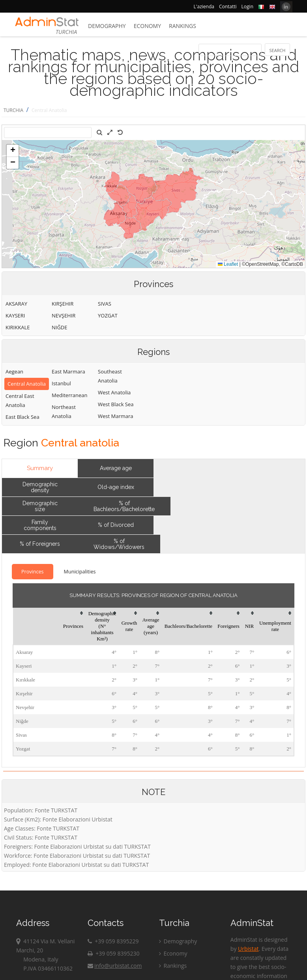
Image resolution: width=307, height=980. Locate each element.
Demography (107, 26)
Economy (147, 26)
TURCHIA (13, 110)
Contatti (228, 7)
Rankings (183, 26)
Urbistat (248, 949)
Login (247, 7)
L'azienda (204, 7)
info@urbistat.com (115, 966)
